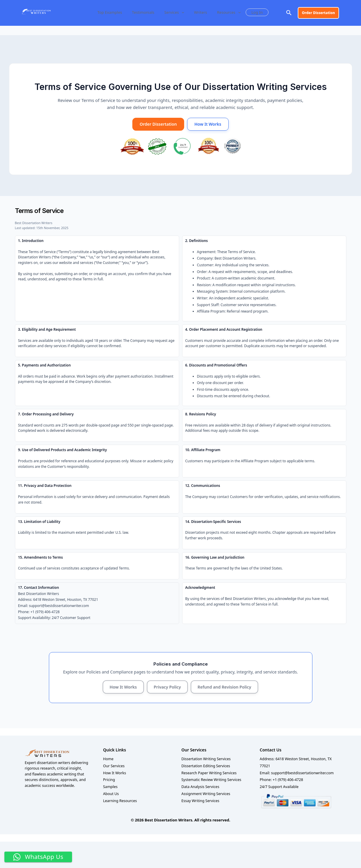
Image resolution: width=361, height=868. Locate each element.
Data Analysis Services (200, 787)
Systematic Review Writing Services (211, 780)
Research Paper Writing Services (209, 773)
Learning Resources (120, 801)
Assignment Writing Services (206, 794)
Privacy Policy (167, 687)
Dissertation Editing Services (206, 766)
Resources (225, 12)
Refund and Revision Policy (224, 687)
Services (174, 12)
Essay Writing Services (201, 801)
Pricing (109, 780)
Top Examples (114, 12)
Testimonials (145, 12)
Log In (252, 12)
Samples (110, 787)
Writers (198, 12)
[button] (182, 12)
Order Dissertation (158, 124)
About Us (111, 794)
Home (108, 759)
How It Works (208, 124)
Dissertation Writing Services (206, 759)
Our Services (114, 766)
